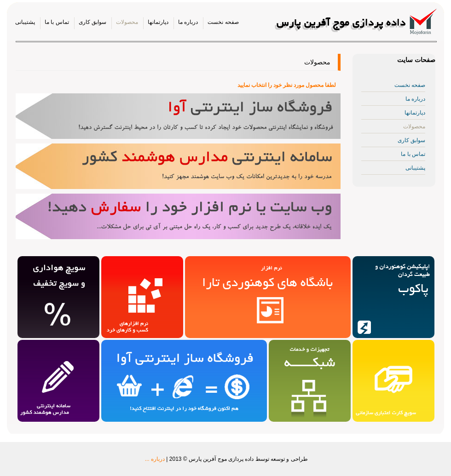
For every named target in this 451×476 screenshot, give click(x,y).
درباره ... (155, 459)
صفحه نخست (223, 22)
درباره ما (188, 22)
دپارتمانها (158, 22)
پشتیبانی (25, 22)
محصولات (127, 22)
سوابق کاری (93, 22)
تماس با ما (57, 22)
